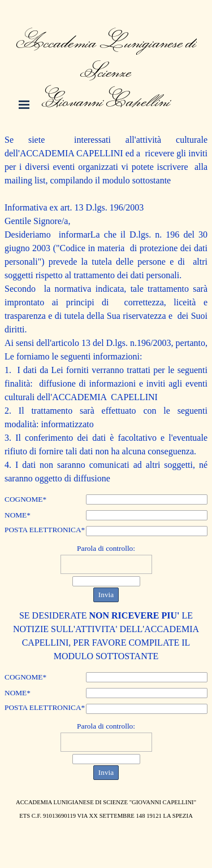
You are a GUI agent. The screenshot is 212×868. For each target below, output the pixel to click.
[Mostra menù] (24, 104)
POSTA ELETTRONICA (45, 530)
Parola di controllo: (106, 548)
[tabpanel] (106, 58)
